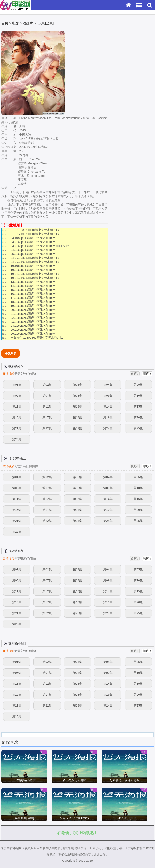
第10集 (138, 396)
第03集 (78, 385)
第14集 (108, 406)
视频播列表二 (15, 458)
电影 (16, 23)
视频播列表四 (15, 643)
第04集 (108, 385)
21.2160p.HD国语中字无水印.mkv (33, 314)
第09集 (108, 396)
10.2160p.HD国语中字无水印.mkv (33, 270)
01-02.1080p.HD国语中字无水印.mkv (35, 230)
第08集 (78, 396)
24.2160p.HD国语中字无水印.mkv (33, 326)
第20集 (138, 417)
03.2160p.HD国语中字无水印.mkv (33, 242)
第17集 (47, 417)
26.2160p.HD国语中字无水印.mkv (33, 334)
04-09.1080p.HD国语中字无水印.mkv (35, 258)
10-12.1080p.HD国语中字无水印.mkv (35, 274)
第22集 (47, 428)
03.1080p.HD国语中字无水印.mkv (33, 238)
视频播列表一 (15, 366)
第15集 (138, 406)
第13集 (78, 406)
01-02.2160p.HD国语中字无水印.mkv (35, 234)
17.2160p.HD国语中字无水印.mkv (33, 298)
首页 (5, 23)
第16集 (17, 417)
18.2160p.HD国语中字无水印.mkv (33, 302)
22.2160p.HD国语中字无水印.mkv (33, 318)
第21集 (17, 428)
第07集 (47, 396)
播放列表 (11, 353)
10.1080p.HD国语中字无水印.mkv (33, 266)
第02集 (47, 385)
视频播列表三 (15, 551)
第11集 (17, 406)
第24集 (108, 428)
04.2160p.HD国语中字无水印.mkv (33, 250)
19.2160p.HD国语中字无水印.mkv (33, 306)
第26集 (17, 439)
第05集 (138, 385)
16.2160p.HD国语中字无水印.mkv (33, 294)
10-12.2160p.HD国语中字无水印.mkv (35, 278)
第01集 (17, 385)
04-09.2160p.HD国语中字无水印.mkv (35, 262)
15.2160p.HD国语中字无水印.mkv (33, 290)
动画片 (28, 23)
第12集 (47, 406)
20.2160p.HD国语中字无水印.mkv (33, 310)
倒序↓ (135, 374)
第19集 (108, 417)
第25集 (138, 428)
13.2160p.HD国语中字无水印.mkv (33, 282)
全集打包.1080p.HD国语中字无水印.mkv (37, 338)
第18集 (78, 417)
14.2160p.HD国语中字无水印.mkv (33, 286)
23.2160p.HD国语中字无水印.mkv (33, 322)
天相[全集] (46, 23)
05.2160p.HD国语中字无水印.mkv (33, 254)
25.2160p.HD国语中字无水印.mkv (33, 330)
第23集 (78, 428)
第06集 (17, 396)
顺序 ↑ (147, 374)
